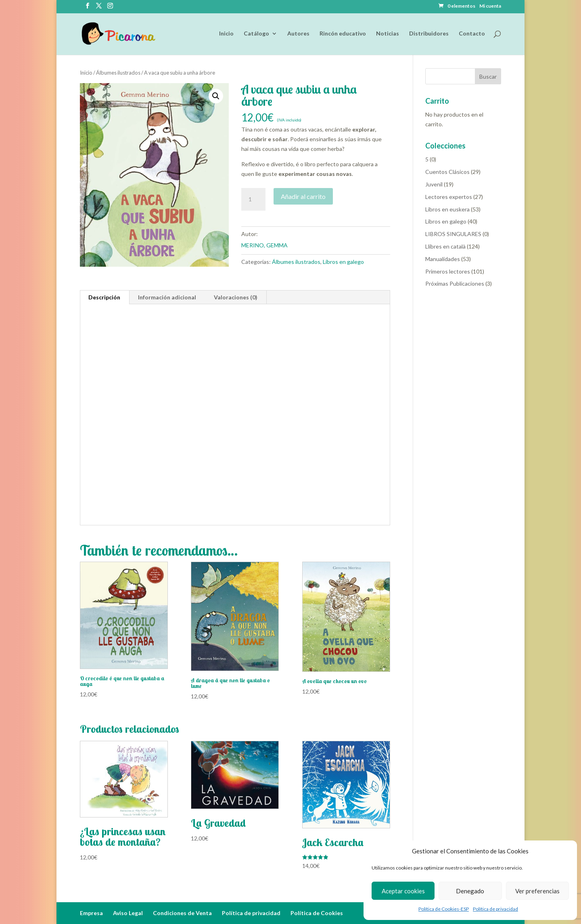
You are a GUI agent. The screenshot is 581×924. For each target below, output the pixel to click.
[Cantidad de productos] (253, 199)
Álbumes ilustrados (118, 73)
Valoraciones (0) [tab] (236, 297)
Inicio (226, 34)
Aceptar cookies (403, 891)
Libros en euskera (447, 209)
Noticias (388, 34)
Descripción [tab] (104, 297)
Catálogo (256, 34)
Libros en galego (343, 262)
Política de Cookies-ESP (444, 909)
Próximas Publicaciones (455, 283)
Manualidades (443, 259)
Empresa (91, 913)
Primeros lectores (448, 271)
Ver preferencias (537, 891)
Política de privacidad (495, 909)
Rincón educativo (343, 34)
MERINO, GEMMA (264, 245)
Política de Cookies (317, 913)
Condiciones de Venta (182, 913)
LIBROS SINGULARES (453, 234)
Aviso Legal (128, 913)
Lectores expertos (449, 197)
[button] (216, 96)
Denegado (470, 891)
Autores (298, 34)
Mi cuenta (490, 6)
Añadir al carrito (303, 196)
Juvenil (434, 184)
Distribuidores (429, 34)
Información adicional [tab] (167, 297)
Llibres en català (445, 246)
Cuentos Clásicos (447, 172)
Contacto (472, 34)
